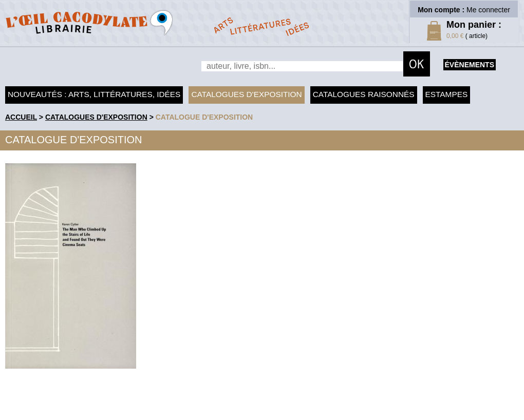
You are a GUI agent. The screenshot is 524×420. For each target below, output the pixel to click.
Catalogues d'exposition (246, 94)
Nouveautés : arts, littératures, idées (94, 94)
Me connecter (488, 10)
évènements (470, 65)
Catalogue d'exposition (204, 117)
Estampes (447, 94)
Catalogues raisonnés (364, 94)
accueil (21, 117)
